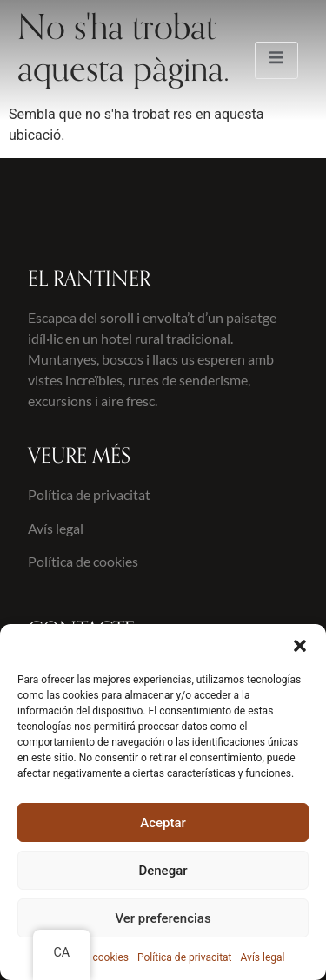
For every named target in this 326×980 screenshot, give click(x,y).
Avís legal (263, 957)
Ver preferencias (163, 918)
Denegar (163, 871)
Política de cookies (83, 561)
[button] (300, 646)
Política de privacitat (185, 957)
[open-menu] (276, 60)
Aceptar (163, 823)
